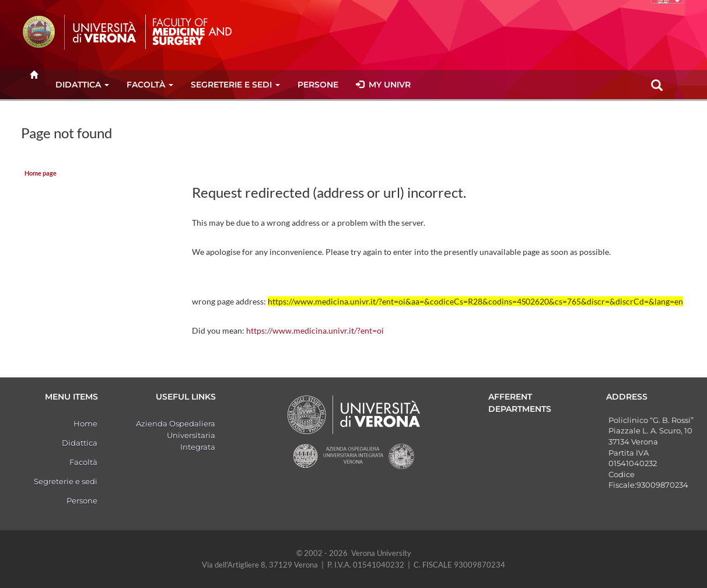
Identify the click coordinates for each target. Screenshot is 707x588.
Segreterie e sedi (235, 85)
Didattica (82, 85)
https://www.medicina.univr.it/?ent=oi (315, 330)
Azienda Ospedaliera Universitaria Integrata (176, 435)
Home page (41, 173)
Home (85, 423)
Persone (318, 85)
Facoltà (150, 85)
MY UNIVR (383, 85)
